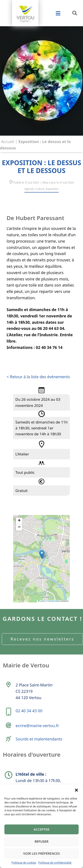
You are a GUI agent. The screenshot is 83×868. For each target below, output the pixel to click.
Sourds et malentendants (39, 739)
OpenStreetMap (54, 601)
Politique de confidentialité (55, 863)
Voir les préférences (42, 853)
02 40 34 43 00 (29, 711)
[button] (76, 790)
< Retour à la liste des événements (38, 377)
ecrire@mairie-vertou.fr (37, 726)
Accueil (8, 142)
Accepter (41, 829)
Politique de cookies (24, 863)
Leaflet (41, 601)
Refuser (42, 841)
